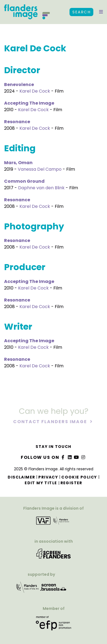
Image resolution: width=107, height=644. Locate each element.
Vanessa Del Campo (40, 169)
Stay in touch (53, 447)
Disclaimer (21, 477)
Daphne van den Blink (41, 188)
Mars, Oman (18, 163)
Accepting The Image (29, 103)
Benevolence (19, 85)
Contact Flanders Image (51, 422)
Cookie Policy (79, 477)
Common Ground (24, 181)
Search (81, 12)
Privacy (48, 477)
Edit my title (41, 483)
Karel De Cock (35, 91)
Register (71, 483)
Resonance (17, 122)
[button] (101, 12)
